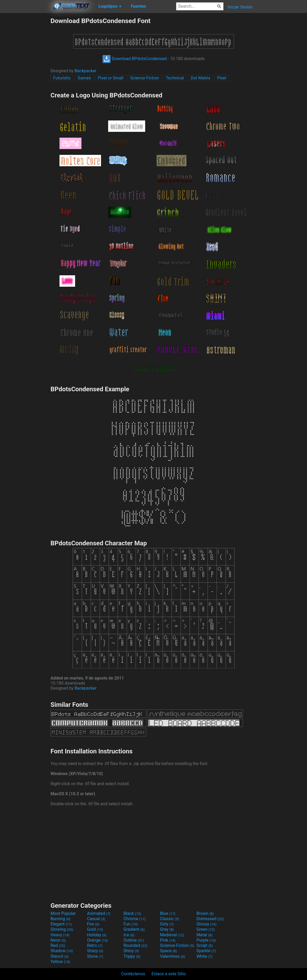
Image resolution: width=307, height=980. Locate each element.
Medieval (172, 935)
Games (84, 78)
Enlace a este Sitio (169, 974)
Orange (97, 940)
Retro (95, 945)
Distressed (210, 919)
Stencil (59, 956)
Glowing (62, 929)
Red (58, 945)
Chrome (135, 919)
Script (205, 945)
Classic (169, 919)
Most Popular (63, 913)
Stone (95, 956)
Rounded (136, 945)
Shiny (131, 951)
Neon (58, 940)
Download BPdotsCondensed (134, 59)
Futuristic (62, 78)
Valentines (173, 956)
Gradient (134, 929)
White (205, 956)
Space (168, 951)
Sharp (95, 951)
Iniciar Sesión (240, 7)
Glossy (207, 924)
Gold (95, 929)
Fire (93, 924)
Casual (96, 919)
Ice (129, 935)
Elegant (61, 924)
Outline (134, 940)
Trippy (132, 956)
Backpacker (86, 71)
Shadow (62, 951)
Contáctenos (133, 974)
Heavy (60, 935)
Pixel (222, 78)
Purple (206, 940)
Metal (205, 935)
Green (206, 929)
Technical (175, 78)
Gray (167, 929)
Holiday (97, 935)
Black (132, 913)
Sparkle (206, 951)
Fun (131, 924)
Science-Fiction (145, 78)
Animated (99, 913)
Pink (168, 940)
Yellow (60, 962)
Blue (168, 913)
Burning (60, 919)
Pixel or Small (111, 78)
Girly (167, 924)
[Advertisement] (25, 96)
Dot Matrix (200, 78)
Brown (205, 913)
